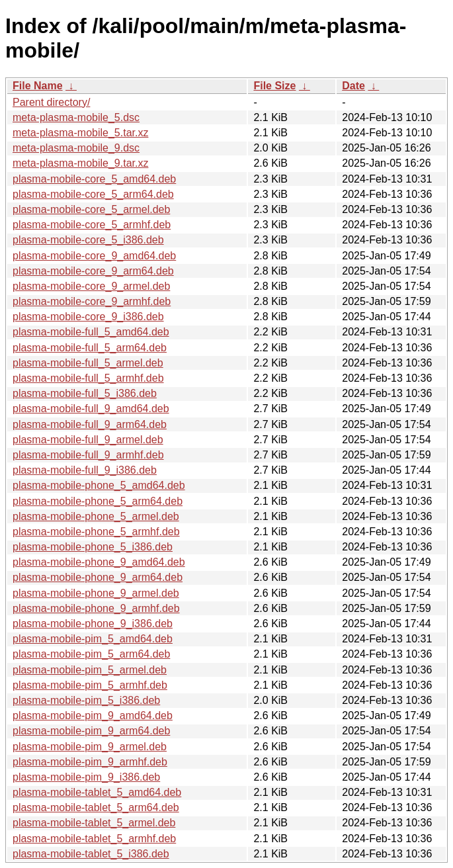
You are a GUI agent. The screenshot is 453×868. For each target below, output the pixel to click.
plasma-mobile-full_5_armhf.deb (88, 378)
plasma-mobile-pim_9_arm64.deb (91, 731)
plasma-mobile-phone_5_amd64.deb (99, 485)
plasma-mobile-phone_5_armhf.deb (96, 532)
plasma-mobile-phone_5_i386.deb (93, 547)
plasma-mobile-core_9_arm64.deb (93, 271)
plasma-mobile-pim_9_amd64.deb (93, 716)
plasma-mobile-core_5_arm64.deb (93, 194)
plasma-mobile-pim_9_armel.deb (90, 747)
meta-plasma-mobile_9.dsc (76, 148)
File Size (274, 86)
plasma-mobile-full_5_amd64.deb (91, 332)
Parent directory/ (51, 102)
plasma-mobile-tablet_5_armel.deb (94, 823)
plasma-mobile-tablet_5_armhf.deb (94, 839)
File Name (38, 86)
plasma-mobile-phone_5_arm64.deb (98, 501)
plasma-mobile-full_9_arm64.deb (90, 424)
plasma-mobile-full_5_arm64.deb (90, 348)
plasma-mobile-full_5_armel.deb (88, 363)
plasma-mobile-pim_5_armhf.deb (90, 685)
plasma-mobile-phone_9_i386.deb (93, 624)
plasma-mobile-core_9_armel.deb (91, 286)
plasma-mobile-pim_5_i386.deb (86, 700)
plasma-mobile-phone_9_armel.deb (96, 593)
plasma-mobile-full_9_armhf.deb (88, 455)
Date (353, 86)
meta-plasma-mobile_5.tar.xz (80, 133)
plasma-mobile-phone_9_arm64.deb (98, 577)
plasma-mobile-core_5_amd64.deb (94, 179)
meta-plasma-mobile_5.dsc (76, 117)
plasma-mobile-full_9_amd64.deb (91, 409)
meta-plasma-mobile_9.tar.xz (80, 163)
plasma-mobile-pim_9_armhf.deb (90, 762)
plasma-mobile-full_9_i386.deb (85, 470)
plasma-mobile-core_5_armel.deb (91, 209)
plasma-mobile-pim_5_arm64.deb (91, 654)
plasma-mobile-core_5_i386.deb (88, 240)
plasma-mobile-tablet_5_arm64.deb (96, 807)
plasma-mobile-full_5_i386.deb (85, 393)
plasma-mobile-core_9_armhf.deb (92, 301)
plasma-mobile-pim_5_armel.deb (90, 670)
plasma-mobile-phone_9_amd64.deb (99, 562)
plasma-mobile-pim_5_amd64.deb (93, 639)
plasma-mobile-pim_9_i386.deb (86, 777)
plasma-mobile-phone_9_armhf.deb (96, 608)
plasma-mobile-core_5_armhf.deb (92, 225)
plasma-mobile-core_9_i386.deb (88, 317)
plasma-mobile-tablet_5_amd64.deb (97, 792)
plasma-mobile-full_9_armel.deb (88, 440)
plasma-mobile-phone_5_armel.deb (96, 516)
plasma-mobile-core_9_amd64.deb (94, 256)
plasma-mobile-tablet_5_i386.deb (91, 854)
